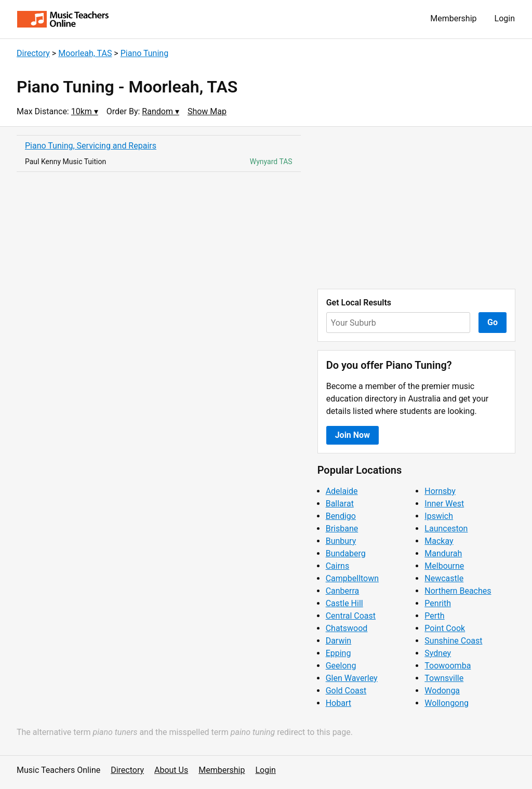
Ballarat (340, 504)
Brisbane (342, 529)
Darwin (339, 641)
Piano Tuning (144, 53)
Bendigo (341, 516)
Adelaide (342, 491)
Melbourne (444, 566)
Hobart (338, 703)
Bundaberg (346, 553)
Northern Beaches (458, 591)
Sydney (438, 653)
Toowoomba (448, 666)
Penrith (438, 603)
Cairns (338, 566)
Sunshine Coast (453, 641)
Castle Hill (344, 603)
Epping (338, 653)
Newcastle (444, 578)
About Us (171, 770)
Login (505, 18)
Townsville (444, 678)
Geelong (341, 666)
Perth (434, 616)
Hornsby (440, 491)
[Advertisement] (416, 208)
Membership (453, 18)
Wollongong (447, 703)
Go (493, 322)
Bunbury (341, 541)
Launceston (446, 529)
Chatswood (347, 628)
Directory (33, 53)
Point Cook (445, 628)
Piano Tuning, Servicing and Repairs (91, 146)
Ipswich (439, 516)
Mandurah (443, 553)
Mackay (439, 541)
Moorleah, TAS (85, 53)
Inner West (444, 504)
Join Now (353, 435)
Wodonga (442, 691)
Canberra (343, 591)
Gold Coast (346, 691)
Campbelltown (352, 578)
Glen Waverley (352, 678)
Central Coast (351, 616)
